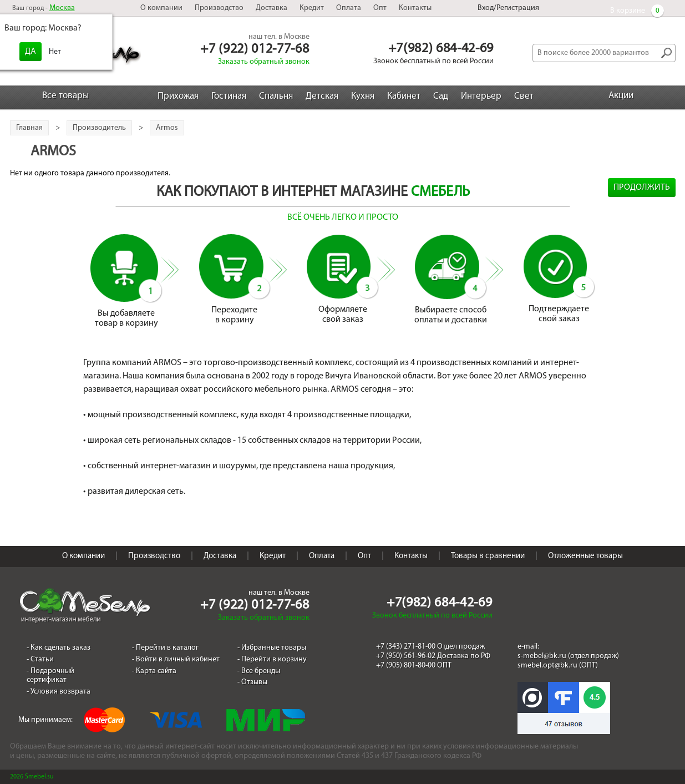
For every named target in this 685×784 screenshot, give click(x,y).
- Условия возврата (59, 692)
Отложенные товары (585, 556)
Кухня (363, 96)
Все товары (65, 96)
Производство (219, 8)
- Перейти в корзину (272, 659)
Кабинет (404, 96)
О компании (161, 8)
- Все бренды (259, 671)
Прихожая (178, 96)
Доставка (272, 8)
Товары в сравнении (488, 556)
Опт (380, 8)
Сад (441, 96)
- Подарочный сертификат (50, 676)
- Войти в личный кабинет (176, 659)
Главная (29, 128)
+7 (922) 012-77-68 (255, 49)
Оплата (349, 8)
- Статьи (40, 659)
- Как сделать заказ (59, 648)
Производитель (99, 128)
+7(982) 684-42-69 (441, 49)
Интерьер (481, 96)
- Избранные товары (272, 648)
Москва (62, 8)
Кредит (312, 8)
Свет (524, 96)
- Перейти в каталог (165, 648)
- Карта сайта (154, 671)
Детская (322, 96)
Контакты (415, 8)
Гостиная (229, 96)
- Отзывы (252, 682)
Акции (621, 96)
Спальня (276, 96)
